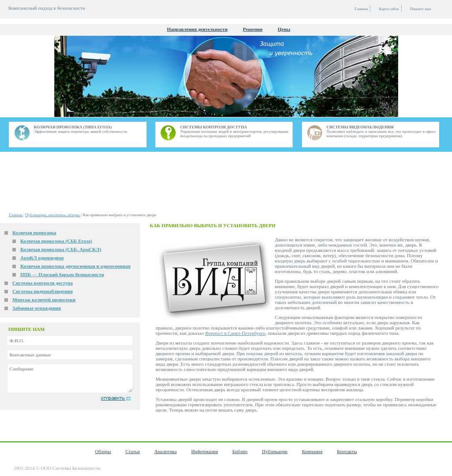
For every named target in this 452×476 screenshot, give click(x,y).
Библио (240, 451)
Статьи (132, 451)
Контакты (347, 451)
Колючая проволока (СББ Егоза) (56, 241)
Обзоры (103, 451)
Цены (284, 29)
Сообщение (70, 379)
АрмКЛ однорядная (42, 258)
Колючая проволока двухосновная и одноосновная (75, 266)
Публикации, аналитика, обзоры (53, 215)
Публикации (275, 451)
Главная (16, 215)
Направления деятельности (197, 29)
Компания (312, 451)
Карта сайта (389, 9)
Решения (252, 29)
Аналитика (165, 451)
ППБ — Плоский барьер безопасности (62, 274)
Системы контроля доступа (43, 283)
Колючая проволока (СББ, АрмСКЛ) (61, 249)
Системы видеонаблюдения (43, 291)
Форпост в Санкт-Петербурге (235, 333)
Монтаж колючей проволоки (44, 300)
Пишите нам (421, 9)
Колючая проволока (34, 232)
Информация (204, 451)
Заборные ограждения (37, 308)
